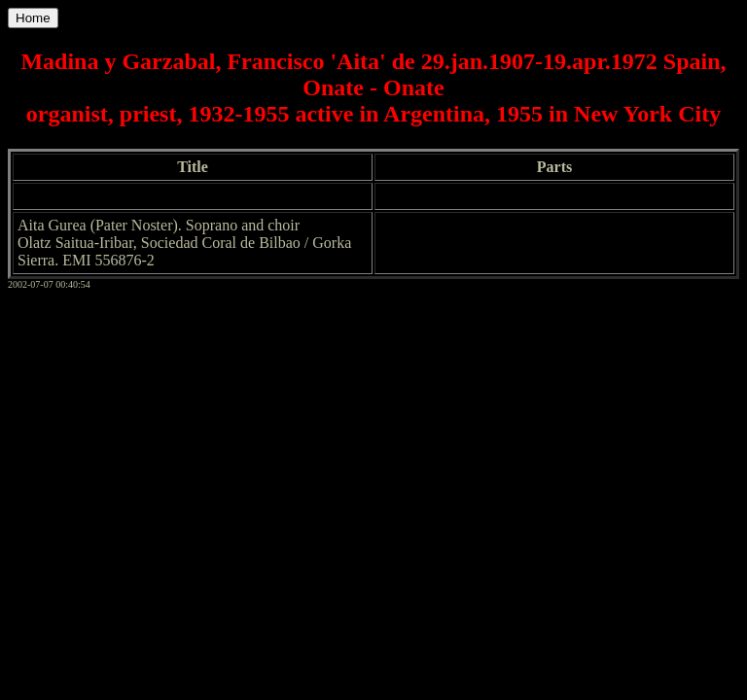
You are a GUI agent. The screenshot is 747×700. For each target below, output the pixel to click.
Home (33, 18)
